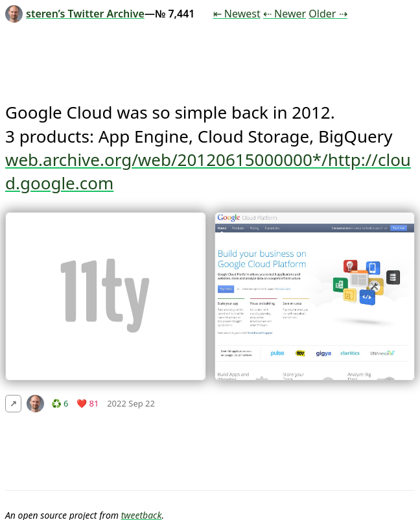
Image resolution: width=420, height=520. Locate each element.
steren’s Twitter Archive (75, 14)
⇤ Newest (237, 14)
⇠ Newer (285, 14)
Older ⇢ (328, 14)
